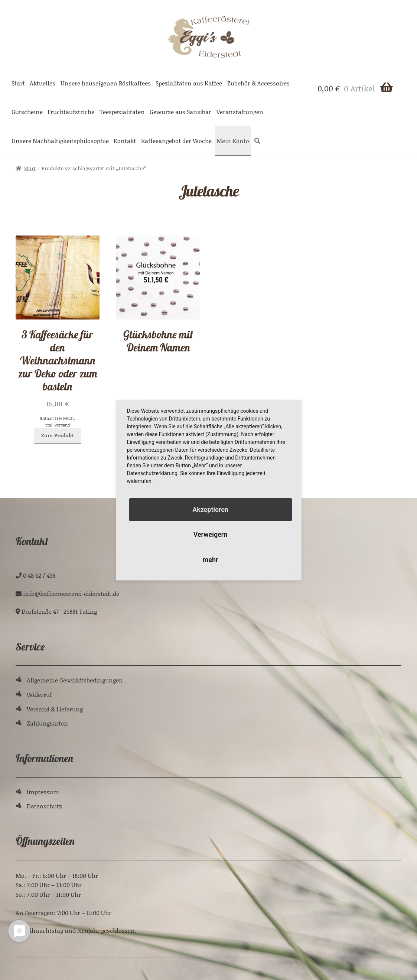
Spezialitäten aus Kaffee (189, 83)
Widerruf (39, 695)
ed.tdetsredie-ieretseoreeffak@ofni (71, 593)
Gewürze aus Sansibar (180, 112)
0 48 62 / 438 (39, 575)
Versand (62, 425)
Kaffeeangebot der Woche (176, 141)
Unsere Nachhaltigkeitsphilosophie (60, 141)
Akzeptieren (210, 510)
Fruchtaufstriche (71, 112)
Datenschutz (44, 806)
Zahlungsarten (47, 723)
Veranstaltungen (240, 112)
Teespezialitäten (122, 112)
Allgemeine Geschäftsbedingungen (75, 680)
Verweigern (211, 534)
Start (18, 83)
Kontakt (125, 141)
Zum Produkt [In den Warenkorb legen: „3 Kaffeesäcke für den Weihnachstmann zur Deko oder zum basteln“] (58, 435)
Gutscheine (27, 112)
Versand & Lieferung (55, 709)
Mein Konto (233, 141)
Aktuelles (43, 83)
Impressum (43, 792)
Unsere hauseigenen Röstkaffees (106, 83)
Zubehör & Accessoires (258, 83)
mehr (211, 559)
